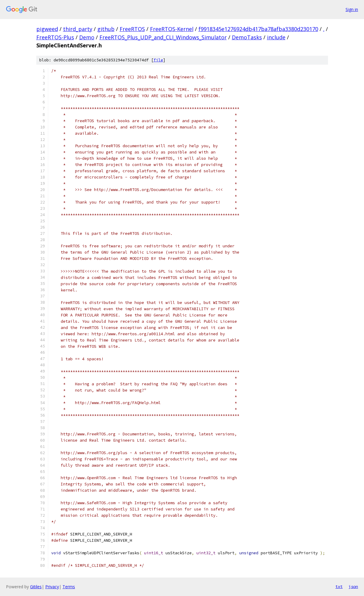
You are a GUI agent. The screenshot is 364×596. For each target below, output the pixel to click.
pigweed (47, 29)
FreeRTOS (132, 29)
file (158, 60)
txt (339, 586)
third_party (78, 29)
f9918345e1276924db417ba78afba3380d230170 (258, 29)
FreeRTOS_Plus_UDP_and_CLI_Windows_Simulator (163, 37)
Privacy (52, 587)
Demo (87, 37)
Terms (69, 587)
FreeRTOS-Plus (55, 37)
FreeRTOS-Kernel (172, 29)
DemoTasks (247, 37)
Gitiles (36, 587)
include (276, 37)
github (106, 29)
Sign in (352, 9)
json (353, 586)
